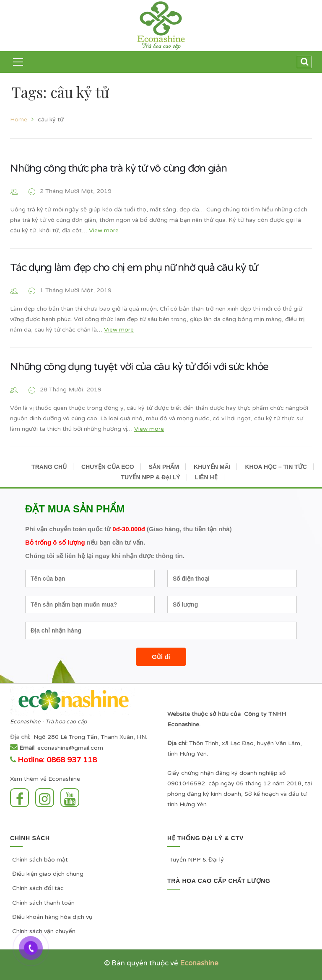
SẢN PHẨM (164, 467)
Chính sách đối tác (38, 888)
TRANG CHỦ (49, 467)
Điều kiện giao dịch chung (48, 874)
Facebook (19, 798)
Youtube (70, 798)
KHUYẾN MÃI (212, 467)
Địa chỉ (19, 737)
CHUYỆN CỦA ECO (108, 467)
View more (104, 230)
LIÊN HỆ (206, 477)
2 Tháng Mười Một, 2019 (76, 191)
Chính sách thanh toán (43, 903)
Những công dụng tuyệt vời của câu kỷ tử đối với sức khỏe (139, 367)
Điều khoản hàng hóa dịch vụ (52, 917)
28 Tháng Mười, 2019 (71, 390)
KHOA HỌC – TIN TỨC (276, 467)
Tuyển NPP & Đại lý (197, 860)
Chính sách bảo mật (40, 860)
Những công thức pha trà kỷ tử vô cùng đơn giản (118, 168)
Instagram (45, 798)
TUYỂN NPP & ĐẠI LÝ (150, 477)
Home (19, 120)
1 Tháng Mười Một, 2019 (76, 290)
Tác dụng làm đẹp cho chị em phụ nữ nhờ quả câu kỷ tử (134, 268)
